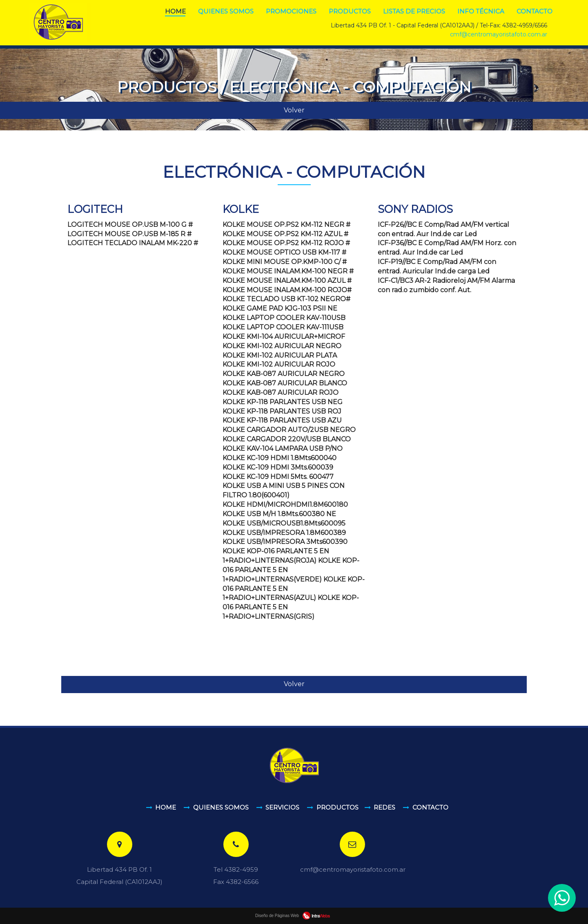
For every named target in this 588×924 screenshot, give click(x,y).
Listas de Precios (414, 11)
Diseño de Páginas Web (294, 916)
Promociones (291, 11)
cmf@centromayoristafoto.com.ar (499, 34)
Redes (384, 807)
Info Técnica (481, 11)
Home (175, 11)
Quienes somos (226, 11)
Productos (350, 11)
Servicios (282, 807)
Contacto (535, 11)
